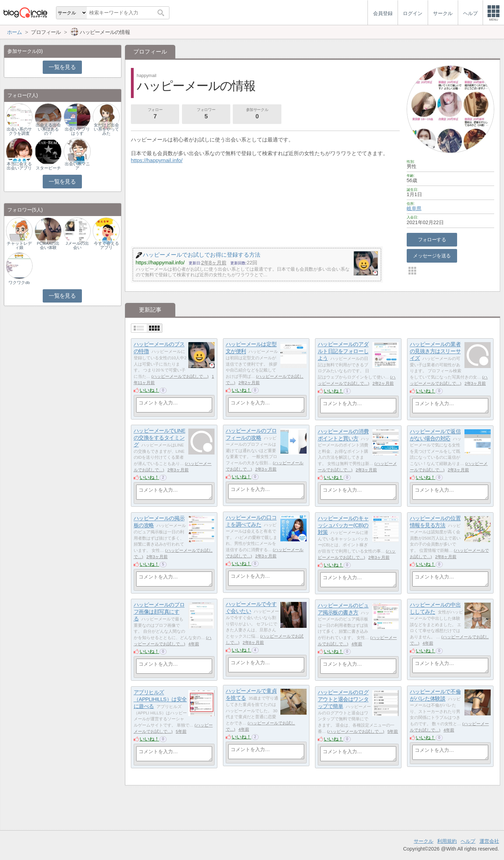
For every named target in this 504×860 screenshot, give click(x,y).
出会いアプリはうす (77, 131)
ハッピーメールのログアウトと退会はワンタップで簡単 (343, 699)
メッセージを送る (432, 256)
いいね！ (149, 390)
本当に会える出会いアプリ (19, 166)
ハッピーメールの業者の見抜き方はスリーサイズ (435, 351)
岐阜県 (414, 208)
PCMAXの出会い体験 (48, 245)
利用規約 (447, 841)
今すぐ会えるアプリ (106, 245)
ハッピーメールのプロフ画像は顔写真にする (159, 612)
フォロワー (206, 114)
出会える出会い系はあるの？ (48, 129)
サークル (423, 841)
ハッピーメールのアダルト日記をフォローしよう (343, 351)
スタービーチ (48, 168)
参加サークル (257, 114)
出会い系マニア (77, 166)
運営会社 (489, 841)
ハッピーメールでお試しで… (180, 376)
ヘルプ (468, 841)
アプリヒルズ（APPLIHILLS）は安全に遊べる (160, 699)
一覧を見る (62, 67)
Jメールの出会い (77, 245)
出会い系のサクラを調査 (19, 131)
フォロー (155, 114)
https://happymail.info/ (157, 160)
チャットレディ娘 (19, 245)
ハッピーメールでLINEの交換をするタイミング (160, 438)
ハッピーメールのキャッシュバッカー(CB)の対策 (343, 525)
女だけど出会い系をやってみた (106, 129)
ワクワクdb (19, 283)
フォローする (432, 240)
